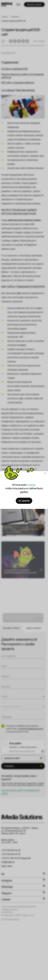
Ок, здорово (24, 501)
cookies (31, 485)
